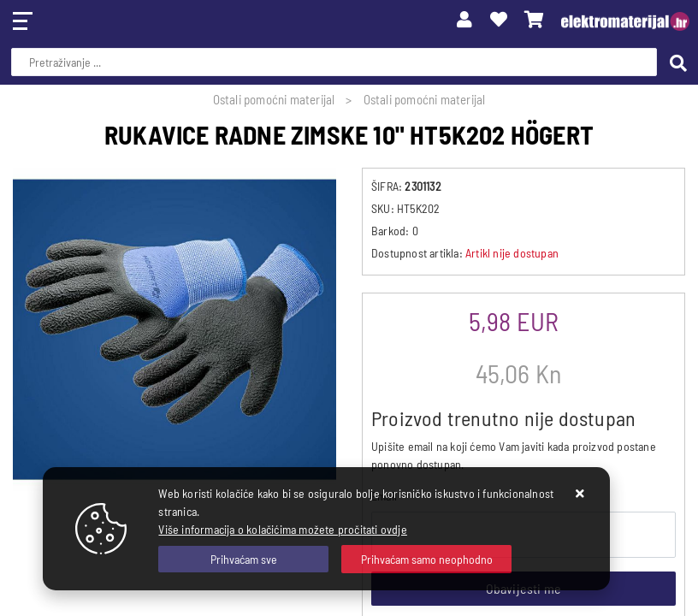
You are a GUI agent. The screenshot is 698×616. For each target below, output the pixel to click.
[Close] (243, 559)
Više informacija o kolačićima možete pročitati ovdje (282, 529)
